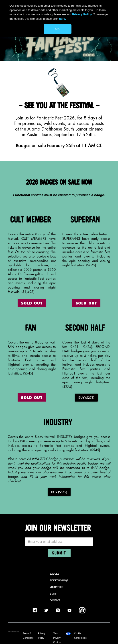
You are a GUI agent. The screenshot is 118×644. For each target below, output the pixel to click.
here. (62, 19)
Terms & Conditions (28, 636)
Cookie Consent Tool (81, 636)
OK (58, 29)
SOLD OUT (32, 303)
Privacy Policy (42, 636)
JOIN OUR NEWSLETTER (58, 528)
